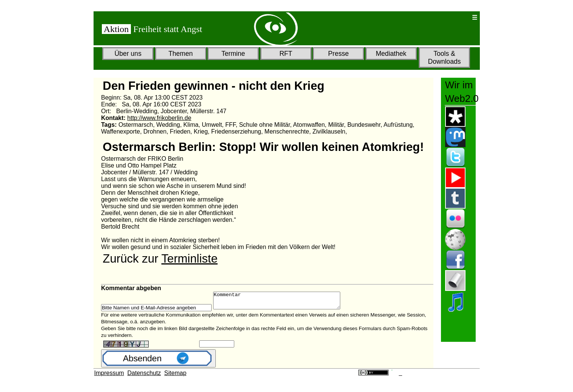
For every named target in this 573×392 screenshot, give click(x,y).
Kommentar (284, 302)
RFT (286, 54)
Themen (181, 54)
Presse (339, 54)
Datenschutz (144, 376)
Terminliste (190, 259)
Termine (233, 54)
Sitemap (175, 376)
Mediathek (391, 54)
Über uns (128, 54)
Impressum (109, 376)
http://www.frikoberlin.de (159, 118)
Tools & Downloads (444, 58)
